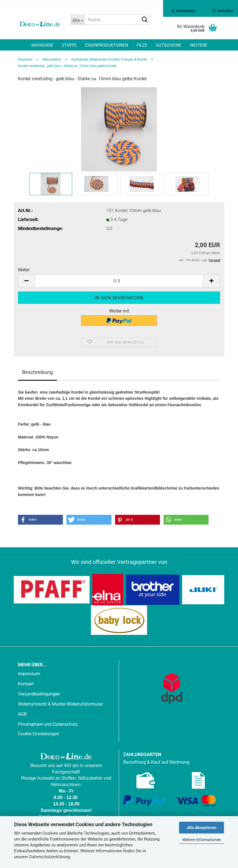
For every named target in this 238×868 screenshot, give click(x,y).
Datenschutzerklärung (50, 857)
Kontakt (26, 684)
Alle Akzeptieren (202, 828)
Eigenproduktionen (107, 45)
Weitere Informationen (202, 840)
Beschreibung (37, 372)
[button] (26, 281)
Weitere (199, 45)
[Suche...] (77, 20)
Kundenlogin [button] (184, 11)
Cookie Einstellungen (39, 734)
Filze (142, 45)
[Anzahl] (119, 281)
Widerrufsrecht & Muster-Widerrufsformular (60, 704)
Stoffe (69, 45)
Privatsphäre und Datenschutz (48, 724)
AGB (22, 714)
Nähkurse (42, 45)
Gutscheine (169, 45)
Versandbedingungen (39, 694)
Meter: (24, 270)
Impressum (29, 674)
